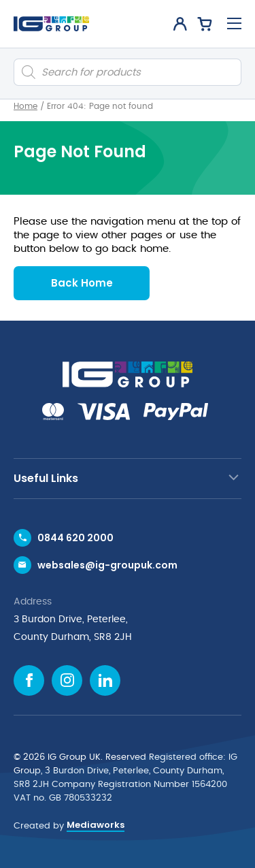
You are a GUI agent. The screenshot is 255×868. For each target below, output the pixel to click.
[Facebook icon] (29, 680)
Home (26, 106)
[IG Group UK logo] (51, 24)
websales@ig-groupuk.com (107, 565)
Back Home (82, 283)
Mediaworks (96, 825)
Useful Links (46, 478)
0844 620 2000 (75, 538)
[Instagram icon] (67, 680)
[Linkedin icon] (105, 680)
